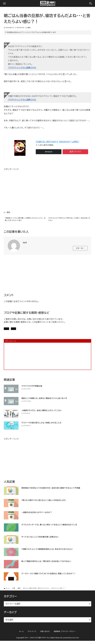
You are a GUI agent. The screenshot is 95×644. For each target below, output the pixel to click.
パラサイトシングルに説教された (22, 68)
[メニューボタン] (4, 3)
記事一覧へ (80, 249)
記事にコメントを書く (16, 330)
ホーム (21, 635)
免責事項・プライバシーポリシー (65, 635)
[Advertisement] (22, 186)
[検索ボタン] (91, 3)
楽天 (75, 152)
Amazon (49, 152)
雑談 (29, 28)
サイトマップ (32, 635)
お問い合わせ (38, 330)
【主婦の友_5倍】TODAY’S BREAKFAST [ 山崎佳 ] (57, 142)
